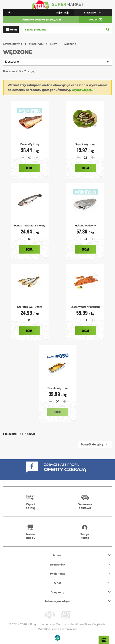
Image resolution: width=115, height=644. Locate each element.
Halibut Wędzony (85, 226)
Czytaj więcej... (82, 90)
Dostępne (57, 62)
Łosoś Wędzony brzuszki (85, 307)
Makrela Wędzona (57, 388)
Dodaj (30, 168)
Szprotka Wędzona (30, 307)
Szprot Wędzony (85, 144)
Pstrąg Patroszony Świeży (30, 226)
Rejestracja (63, 13)
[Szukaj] (67, 30)
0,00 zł (96, 20)
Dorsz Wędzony (30, 144)
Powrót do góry (95, 445)
